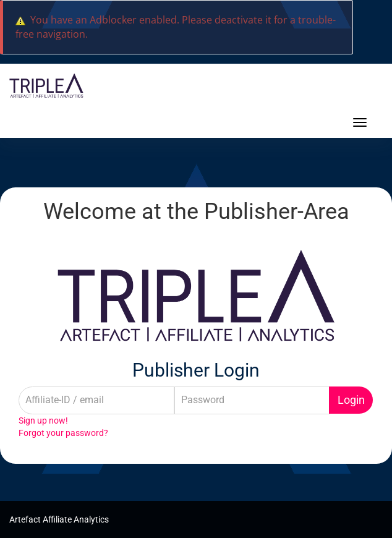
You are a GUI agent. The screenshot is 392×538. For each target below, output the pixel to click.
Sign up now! (43, 421)
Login (351, 400)
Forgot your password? (63, 433)
